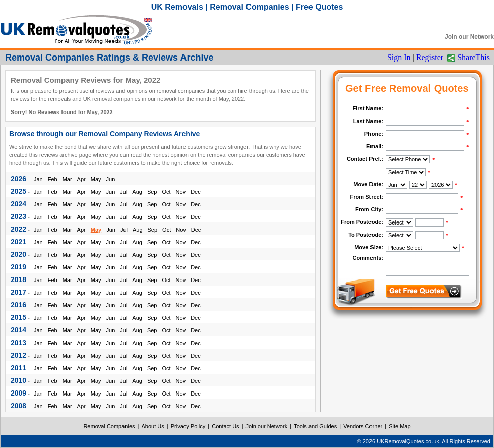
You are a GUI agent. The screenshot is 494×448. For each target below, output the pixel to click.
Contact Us (225, 426)
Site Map (399, 426)
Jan (38, 179)
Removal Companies (109, 426)
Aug (137, 192)
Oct (166, 192)
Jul (124, 192)
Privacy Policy (188, 426)
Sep (152, 192)
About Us (153, 426)
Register (430, 57)
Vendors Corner (363, 426)
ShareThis (474, 57)
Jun (111, 179)
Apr (81, 179)
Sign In (399, 57)
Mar (67, 179)
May (96, 179)
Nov (181, 192)
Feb (53, 179)
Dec (196, 192)
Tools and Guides (315, 426)
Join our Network (469, 37)
